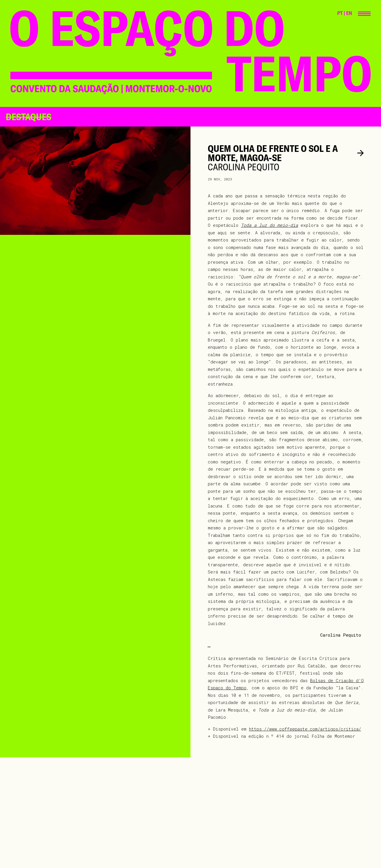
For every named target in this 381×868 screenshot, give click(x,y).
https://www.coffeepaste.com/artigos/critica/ (305, 729)
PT (340, 13)
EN (349, 13)
